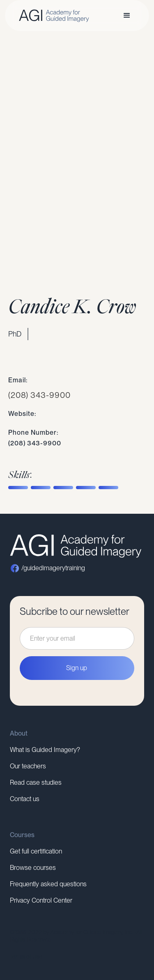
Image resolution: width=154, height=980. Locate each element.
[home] (52, 16)
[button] (127, 16)
